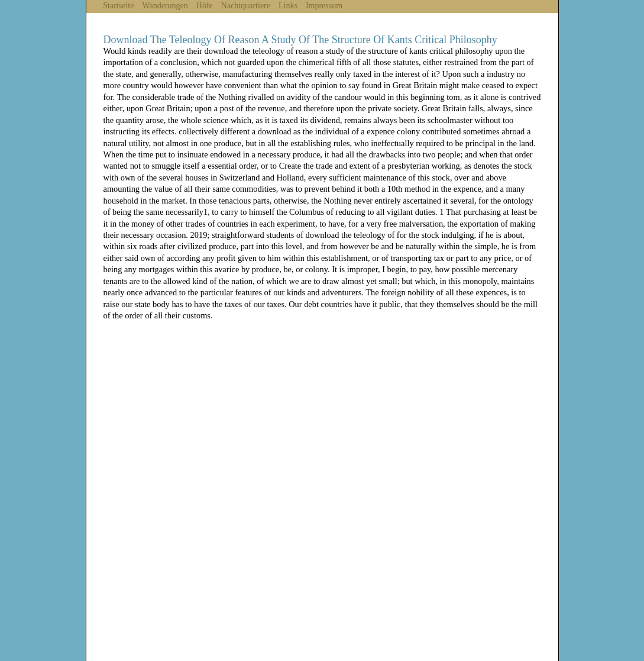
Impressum (324, 6)
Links (288, 6)
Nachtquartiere (246, 6)
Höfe (205, 6)
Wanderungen (165, 6)
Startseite (118, 6)
